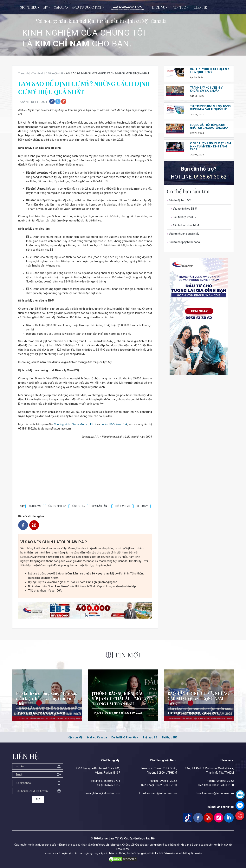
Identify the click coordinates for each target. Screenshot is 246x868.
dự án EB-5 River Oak (114, 424)
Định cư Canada (97, 737)
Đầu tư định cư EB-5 (184, 209)
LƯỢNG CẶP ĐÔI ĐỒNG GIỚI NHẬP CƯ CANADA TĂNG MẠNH (210, 126)
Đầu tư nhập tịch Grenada (183, 242)
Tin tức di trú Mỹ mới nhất (32, 713)
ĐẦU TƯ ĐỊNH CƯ (57, 506)
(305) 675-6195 (111, 785)
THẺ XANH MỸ (123, 506)
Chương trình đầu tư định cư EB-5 (75, 424)
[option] (123, 28)
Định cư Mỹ (75, 737)
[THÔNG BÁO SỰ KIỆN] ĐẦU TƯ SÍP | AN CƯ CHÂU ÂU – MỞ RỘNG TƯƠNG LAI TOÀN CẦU (123, 698)
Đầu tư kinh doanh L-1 (185, 225)
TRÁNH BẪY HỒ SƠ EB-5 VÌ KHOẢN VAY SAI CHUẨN (207, 89)
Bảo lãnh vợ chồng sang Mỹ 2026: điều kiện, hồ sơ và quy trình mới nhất (47, 698)
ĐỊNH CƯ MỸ (35, 506)
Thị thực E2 (150, 737)
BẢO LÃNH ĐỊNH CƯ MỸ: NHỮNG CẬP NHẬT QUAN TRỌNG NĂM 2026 (198, 698)
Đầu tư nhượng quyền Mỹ (183, 234)
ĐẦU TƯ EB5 (78, 506)
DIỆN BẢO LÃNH (100, 506)
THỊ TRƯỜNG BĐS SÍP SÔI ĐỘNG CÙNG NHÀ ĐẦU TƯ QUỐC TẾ (210, 108)
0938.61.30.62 (210, 177)
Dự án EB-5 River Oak (125, 737)
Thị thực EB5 (169, 737)
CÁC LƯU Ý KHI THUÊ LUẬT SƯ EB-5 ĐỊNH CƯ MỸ (209, 71)
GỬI (38, 799)
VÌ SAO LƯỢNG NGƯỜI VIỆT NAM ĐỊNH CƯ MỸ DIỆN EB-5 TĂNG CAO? (210, 146)
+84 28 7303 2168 (166, 785)
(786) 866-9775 (111, 781)
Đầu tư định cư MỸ (179, 200)
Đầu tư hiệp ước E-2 (184, 217)
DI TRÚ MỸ (142, 506)
